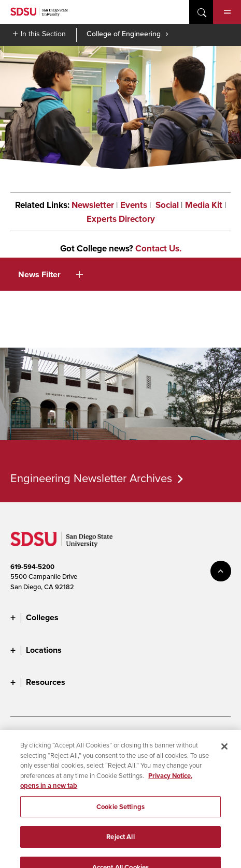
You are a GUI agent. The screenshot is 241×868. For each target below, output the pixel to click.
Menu (227, 12)
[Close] (224, 754)
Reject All (120, 844)
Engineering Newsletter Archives (91, 478)
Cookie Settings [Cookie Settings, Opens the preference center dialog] (120, 814)
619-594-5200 (32, 567)
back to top (221, 571)
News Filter (51, 274)
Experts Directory (121, 219)
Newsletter (93, 205)
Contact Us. (158, 249)
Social (166, 205)
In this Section (43, 34)
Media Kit (204, 205)
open (201, 12)
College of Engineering (124, 34)
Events (134, 205)
